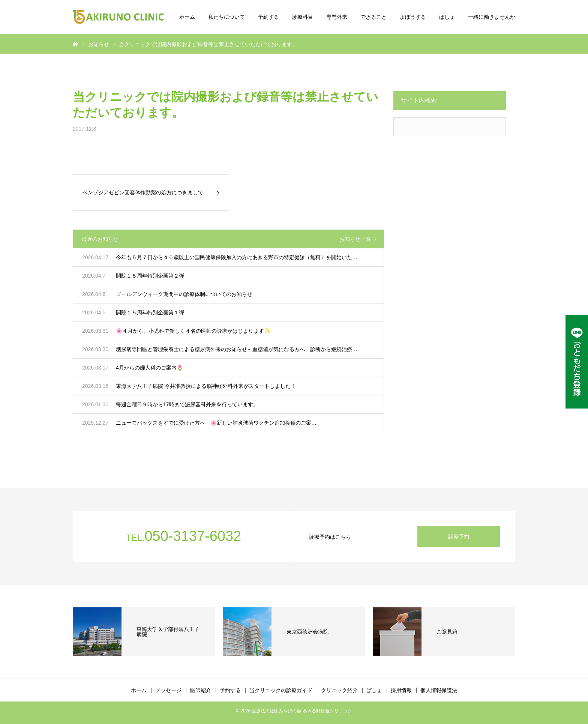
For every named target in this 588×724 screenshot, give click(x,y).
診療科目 (303, 17)
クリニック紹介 (339, 690)
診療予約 (459, 536)
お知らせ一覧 (355, 239)
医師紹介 (201, 690)
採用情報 (401, 690)
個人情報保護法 (439, 690)
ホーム (187, 17)
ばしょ (447, 17)
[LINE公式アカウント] (577, 362)
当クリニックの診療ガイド (281, 690)
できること (373, 17)
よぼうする (413, 17)
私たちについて (226, 17)
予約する (268, 17)
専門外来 (337, 17)
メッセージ (168, 690)
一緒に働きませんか (492, 17)
